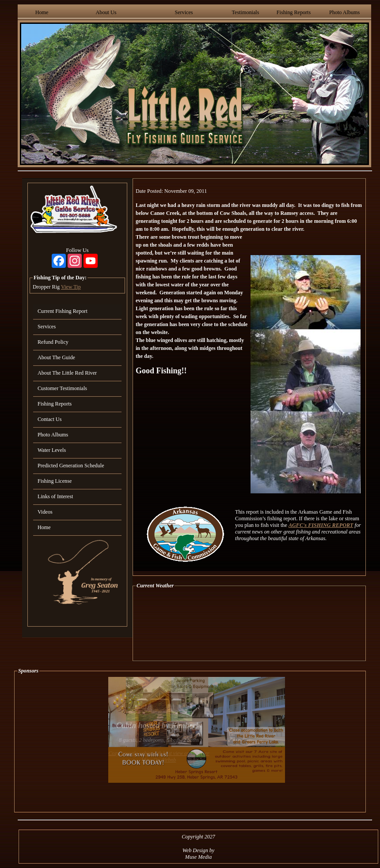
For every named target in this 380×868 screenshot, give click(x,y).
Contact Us (49, 419)
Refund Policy (53, 342)
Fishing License (55, 481)
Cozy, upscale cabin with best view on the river (159, 753)
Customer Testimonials (62, 388)
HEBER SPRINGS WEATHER (249, 625)
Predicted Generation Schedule (71, 466)
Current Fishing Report (63, 311)
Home (42, 12)
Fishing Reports (294, 12)
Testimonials (245, 12)
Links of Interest (55, 496)
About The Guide (56, 357)
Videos (45, 512)
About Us (106, 12)
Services (184, 12)
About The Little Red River (67, 373)
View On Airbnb (159, 760)
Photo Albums (344, 12)
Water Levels (52, 450)
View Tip (71, 287)
